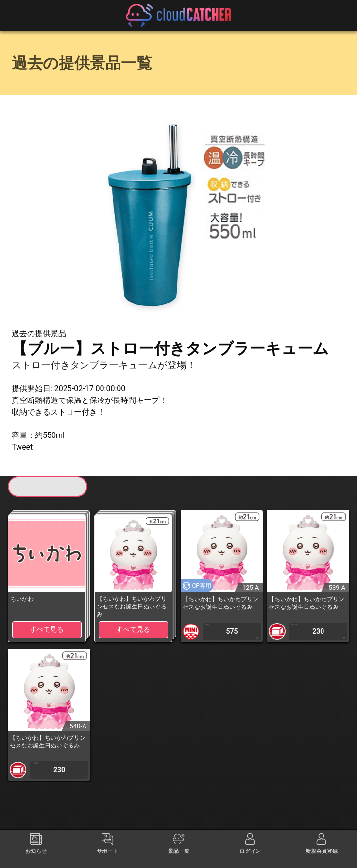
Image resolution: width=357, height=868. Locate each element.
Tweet (22, 447)
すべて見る (47, 629)
